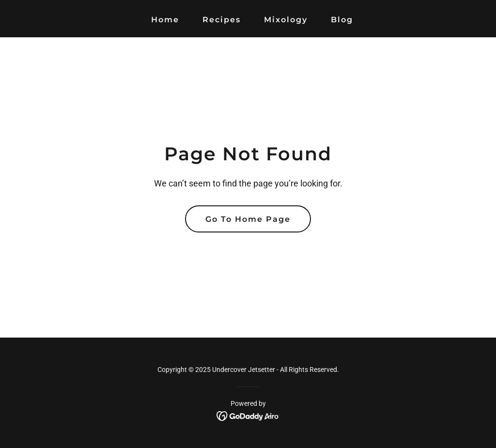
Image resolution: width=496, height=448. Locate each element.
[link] (248, 415)
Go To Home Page (248, 219)
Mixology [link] (286, 20)
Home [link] (165, 20)
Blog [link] (342, 20)
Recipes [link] (222, 20)
